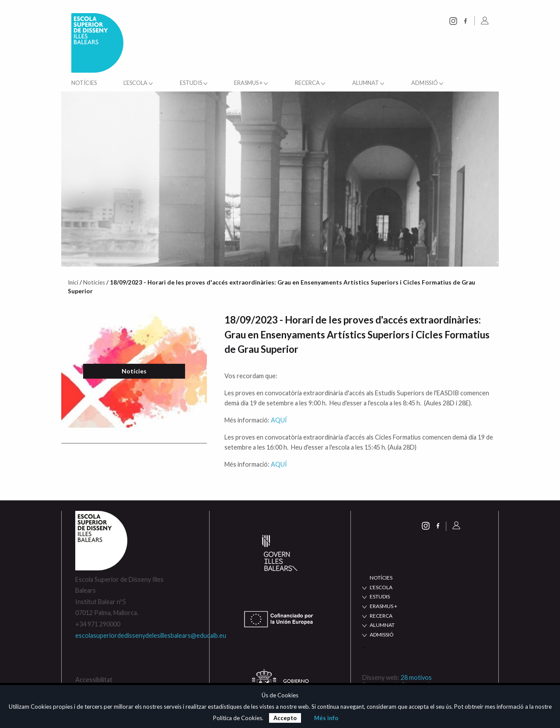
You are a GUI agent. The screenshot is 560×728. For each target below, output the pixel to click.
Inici (73, 282)
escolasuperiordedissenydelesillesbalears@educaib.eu (151, 635)
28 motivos (416, 677)
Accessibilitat (94, 680)
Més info (326, 718)
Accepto (285, 718)
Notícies (84, 83)
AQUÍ (279, 420)
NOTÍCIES (381, 578)
